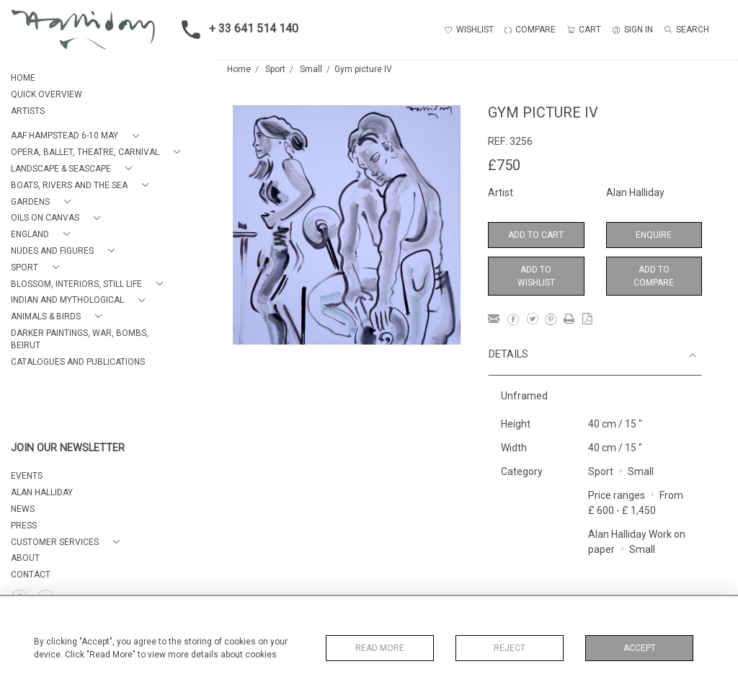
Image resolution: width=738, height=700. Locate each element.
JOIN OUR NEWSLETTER (68, 448)
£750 (504, 165)
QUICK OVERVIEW (46, 94)
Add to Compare (654, 276)
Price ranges (617, 495)
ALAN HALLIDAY (42, 492)
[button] (78, 136)
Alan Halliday (635, 192)
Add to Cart (536, 235)
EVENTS (27, 476)
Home (239, 69)
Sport (275, 69)
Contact (31, 575)
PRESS (24, 526)
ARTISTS (28, 111)
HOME (23, 78)
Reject (510, 648)
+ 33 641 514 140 (236, 30)
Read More (380, 648)
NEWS (23, 509)
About (25, 558)
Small (311, 69)
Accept (640, 648)
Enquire (654, 235)
